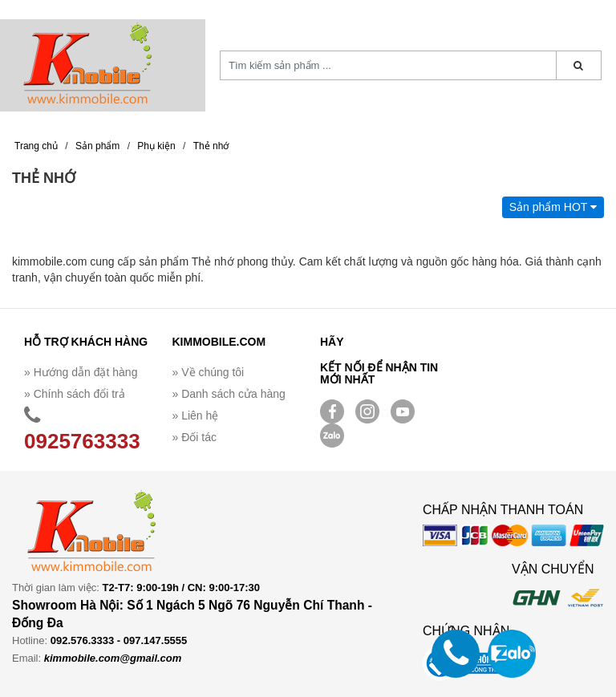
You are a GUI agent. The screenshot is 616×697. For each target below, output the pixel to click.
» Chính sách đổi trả (75, 394)
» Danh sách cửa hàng (229, 394)
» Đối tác (195, 437)
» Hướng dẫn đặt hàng (81, 372)
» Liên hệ (196, 415)
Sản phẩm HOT (553, 207)
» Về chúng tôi (209, 372)
